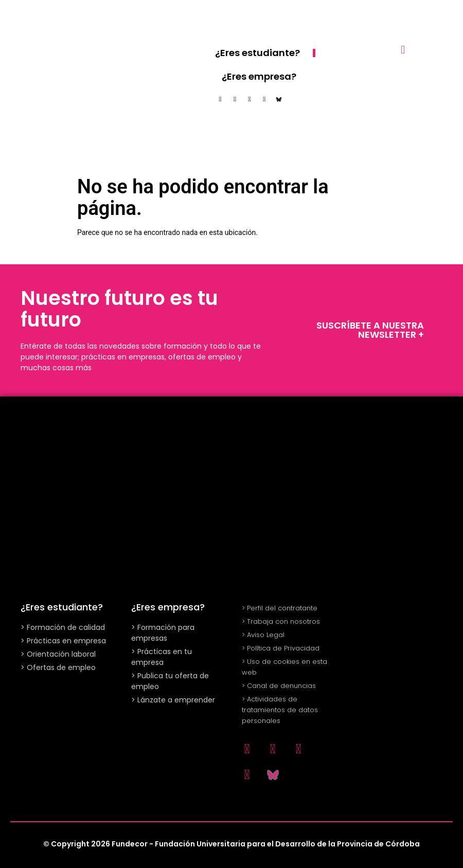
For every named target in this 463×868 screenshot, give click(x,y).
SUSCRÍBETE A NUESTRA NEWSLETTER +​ (370, 330)
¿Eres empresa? (259, 76)
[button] (403, 50)
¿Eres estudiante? (257, 53)
